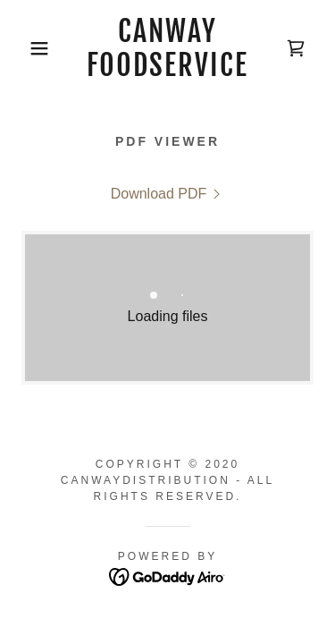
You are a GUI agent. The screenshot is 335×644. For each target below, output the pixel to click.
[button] (26, 48)
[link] (167, 49)
